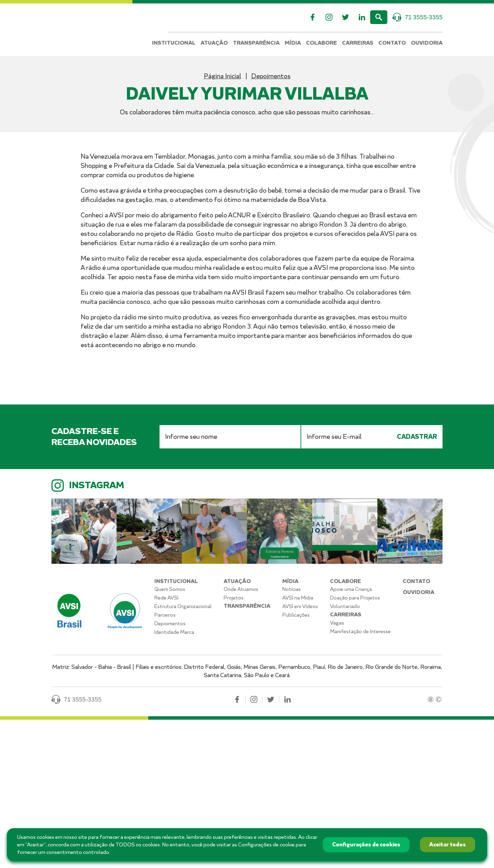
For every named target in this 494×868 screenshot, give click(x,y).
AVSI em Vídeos (300, 755)
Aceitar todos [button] (448, 844)
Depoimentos (271, 76)
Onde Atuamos (241, 738)
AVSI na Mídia (298, 746)
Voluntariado (345, 755)
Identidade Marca (174, 780)
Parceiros (165, 763)
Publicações (296, 763)
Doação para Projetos (355, 746)
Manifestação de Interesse (360, 780)
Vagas (337, 771)
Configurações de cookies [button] (366, 844)
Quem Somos (170, 738)
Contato (392, 43)
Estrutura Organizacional (183, 755)
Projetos (234, 746)
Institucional (174, 43)
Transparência (256, 43)
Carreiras (358, 43)
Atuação (214, 43)
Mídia (293, 43)
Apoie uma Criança (351, 738)
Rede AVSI (166, 746)
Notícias (292, 738)
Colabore (321, 43)
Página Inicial (222, 76)
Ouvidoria (427, 43)
